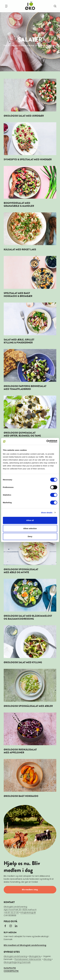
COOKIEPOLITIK (11, 971)
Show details (47, 513)
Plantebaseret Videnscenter (28, 959)
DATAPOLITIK (10, 968)
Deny (30, 536)
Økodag (47, 959)
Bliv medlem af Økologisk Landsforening (25, 945)
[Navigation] (6, 6)
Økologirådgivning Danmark (17, 962)
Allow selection (30, 528)
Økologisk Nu (35, 956)
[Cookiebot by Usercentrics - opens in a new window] (46, 441)
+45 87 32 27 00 (11, 913)
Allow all (30, 520)
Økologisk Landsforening (15, 956)
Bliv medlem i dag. (30, 890)
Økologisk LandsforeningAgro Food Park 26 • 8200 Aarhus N (20, 908)
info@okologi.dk (28, 913)
